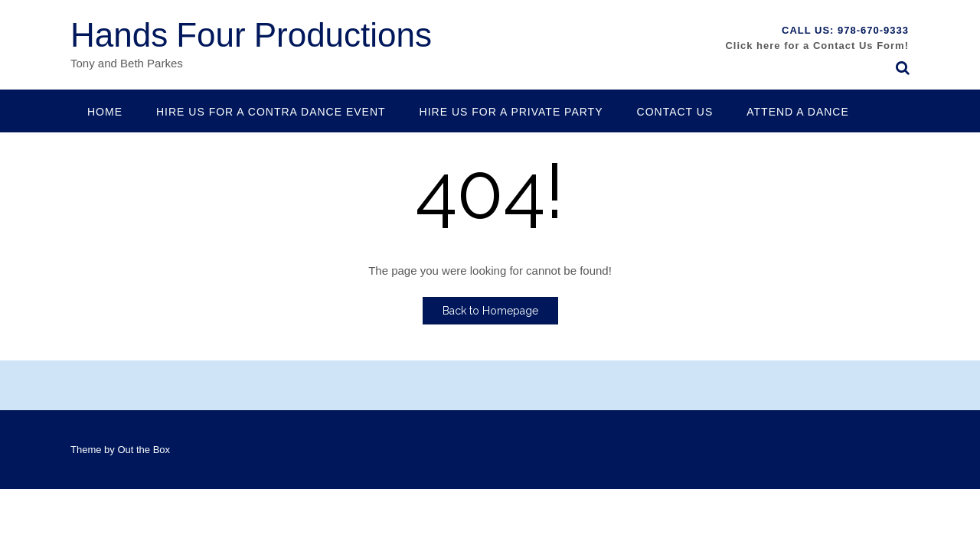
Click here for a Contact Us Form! (817, 46)
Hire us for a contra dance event (271, 112)
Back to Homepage (490, 311)
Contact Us (675, 112)
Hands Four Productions (251, 36)
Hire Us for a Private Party (511, 112)
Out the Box (144, 450)
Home (105, 112)
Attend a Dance (798, 112)
